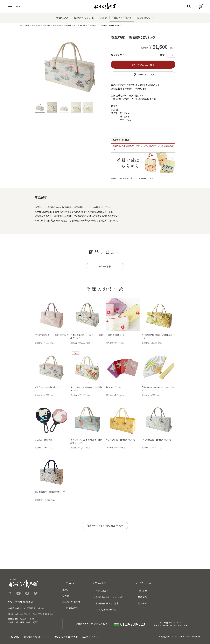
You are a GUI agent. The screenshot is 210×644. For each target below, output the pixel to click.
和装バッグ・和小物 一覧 (62, 25)
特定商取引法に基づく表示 (66, 637)
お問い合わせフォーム (106, 609)
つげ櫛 (103, 18)
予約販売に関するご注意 (107, 603)
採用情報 (142, 603)
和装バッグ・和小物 (122, 18)
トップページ (24, 25)
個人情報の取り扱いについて (36, 637)
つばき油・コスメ (70, 583)
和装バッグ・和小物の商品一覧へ (105, 526)
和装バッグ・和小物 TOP (41, 25)
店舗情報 (142, 597)
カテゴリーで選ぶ (80, 25)
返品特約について (147, 178)
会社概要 (142, 591)
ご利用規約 (14, 637)
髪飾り (65, 589)
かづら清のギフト (146, 18)
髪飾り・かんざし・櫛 (84, 18)
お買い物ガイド (102, 591)
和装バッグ (94, 25)
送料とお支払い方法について (109, 597)
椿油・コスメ (62, 18)
